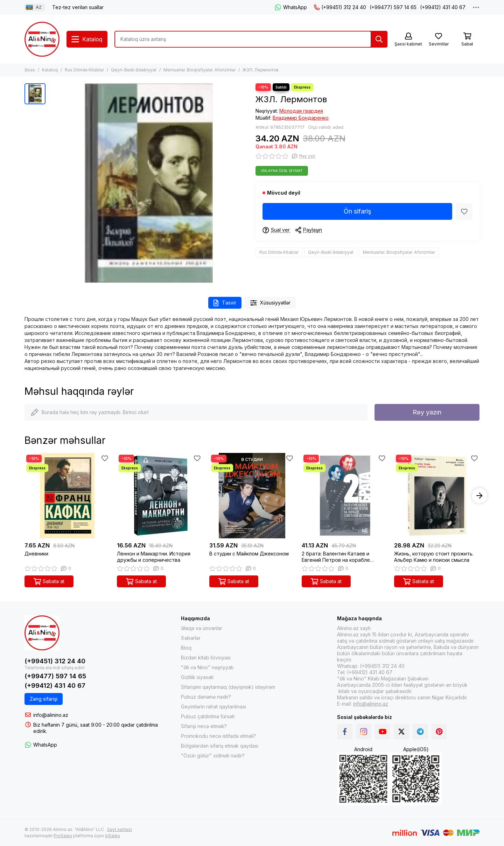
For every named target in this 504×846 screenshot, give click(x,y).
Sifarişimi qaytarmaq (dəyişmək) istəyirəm (228, 687)
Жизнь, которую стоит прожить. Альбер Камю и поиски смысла (434, 557)
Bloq (186, 648)
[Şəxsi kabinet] (408, 40)
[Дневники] (67, 496)
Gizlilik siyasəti (197, 677)
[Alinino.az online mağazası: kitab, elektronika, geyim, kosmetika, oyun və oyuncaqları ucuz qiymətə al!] (42, 39)
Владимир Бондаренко (301, 118)
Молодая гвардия (301, 111)
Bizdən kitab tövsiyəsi (206, 658)
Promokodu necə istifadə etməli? (218, 736)
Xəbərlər (191, 638)
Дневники (36, 554)
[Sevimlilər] (439, 40)
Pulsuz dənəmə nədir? (206, 697)
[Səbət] (467, 40)
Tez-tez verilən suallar (78, 7)
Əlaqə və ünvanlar (202, 628)
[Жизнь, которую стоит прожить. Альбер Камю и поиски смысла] (437, 496)
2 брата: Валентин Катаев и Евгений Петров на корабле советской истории (336, 557)
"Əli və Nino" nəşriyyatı (207, 667)
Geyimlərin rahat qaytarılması (213, 707)
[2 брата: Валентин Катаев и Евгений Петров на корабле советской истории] (344, 496)
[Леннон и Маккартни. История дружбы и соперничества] (160, 496)
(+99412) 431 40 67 (443, 7)
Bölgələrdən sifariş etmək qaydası (220, 746)
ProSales (63, 836)
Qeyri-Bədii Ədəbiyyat (134, 70)
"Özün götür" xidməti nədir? (213, 756)
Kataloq (50, 70)
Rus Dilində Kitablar (84, 70)
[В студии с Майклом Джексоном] (252, 496)
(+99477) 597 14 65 (393, 7)
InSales (113, 836)
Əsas (30, 70)
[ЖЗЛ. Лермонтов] (149, 183)
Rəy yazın (427, 412)
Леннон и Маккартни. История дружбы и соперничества (154, 557)
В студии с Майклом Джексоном (249, 554)
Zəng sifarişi (44, 699)
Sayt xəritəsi (120, 829)
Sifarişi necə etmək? (204, 726)
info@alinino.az (51, 715)
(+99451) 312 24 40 (340, 7)
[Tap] (379, 39)
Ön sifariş (358, 211)
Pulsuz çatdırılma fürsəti (208, 716)
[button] (479, 496)
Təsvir (225, 303)
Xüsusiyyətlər (271, 303)
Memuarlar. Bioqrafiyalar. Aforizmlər (199, 70)
